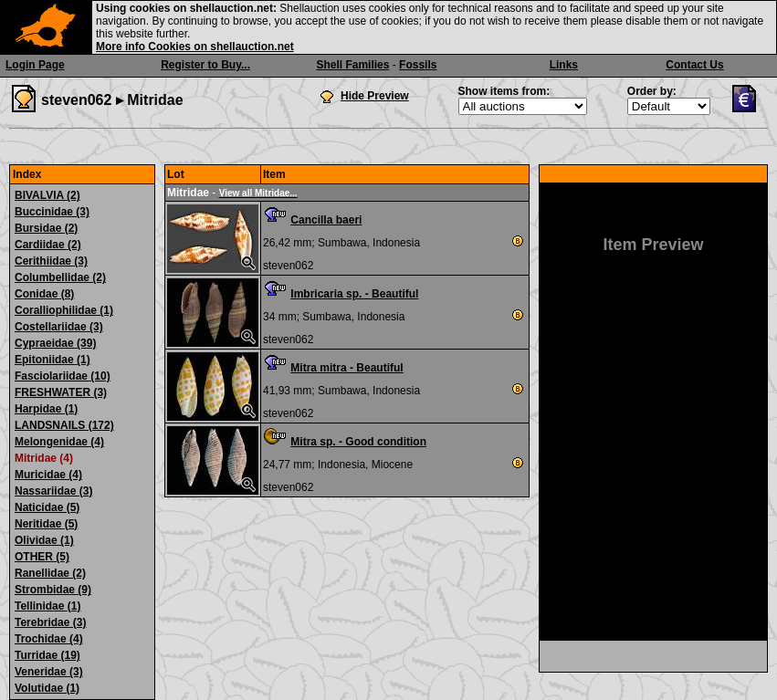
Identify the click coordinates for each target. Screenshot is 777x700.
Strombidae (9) (53, 590)
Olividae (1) (44, 540)
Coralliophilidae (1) (64, 310)
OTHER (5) (42, 557)
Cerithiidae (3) (51, 261)
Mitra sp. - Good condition (358, 442)
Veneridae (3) (49, 672)
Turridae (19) (47, 655)
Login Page (35, 65)
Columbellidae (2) (60, 277)
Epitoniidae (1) (52, 360)
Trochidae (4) (49, 639)
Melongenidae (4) (59, 442)
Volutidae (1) (47, 688)
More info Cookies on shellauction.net (195, 47)
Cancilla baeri (326, 220)
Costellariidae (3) (59, 327)
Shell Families (352, 65)
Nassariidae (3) (53, 491)
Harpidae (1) (46, 409)
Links (564, 65)
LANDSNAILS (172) (64, 425)
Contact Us (694, 65)
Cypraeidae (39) (55, 343)
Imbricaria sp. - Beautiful (354, 294)
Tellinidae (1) (47, 606)
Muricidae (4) (48, 475)
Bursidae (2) (46, 228)
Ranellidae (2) (50, 573)
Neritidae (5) (46, 524)
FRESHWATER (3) (61, 392)
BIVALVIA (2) (47, 195)
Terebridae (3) (50, 622)
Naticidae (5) (47, 507)
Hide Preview (375, 96)
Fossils (418, 65)
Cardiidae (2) (48, 245)
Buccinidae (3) (52, 212)
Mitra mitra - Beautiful (346, 368)
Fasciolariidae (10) (63, 376)
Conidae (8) (44, 294)
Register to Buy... (205, 65)
